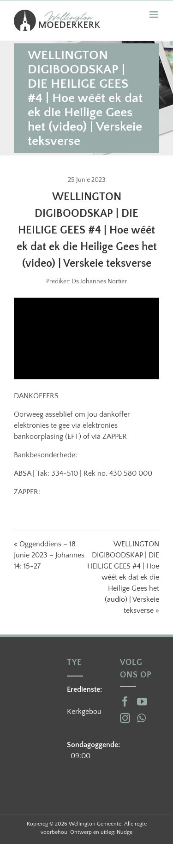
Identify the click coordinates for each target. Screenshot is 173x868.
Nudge (125, 832)
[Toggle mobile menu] (154, 15)
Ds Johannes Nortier (99, 281)
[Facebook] (125, 701)
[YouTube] (142, 701)
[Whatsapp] (141, 718)
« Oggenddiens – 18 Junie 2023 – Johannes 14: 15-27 (49, 555)
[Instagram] (125, 718)
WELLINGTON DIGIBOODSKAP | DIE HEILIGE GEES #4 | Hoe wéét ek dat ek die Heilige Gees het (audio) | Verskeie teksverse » (123, 577)
